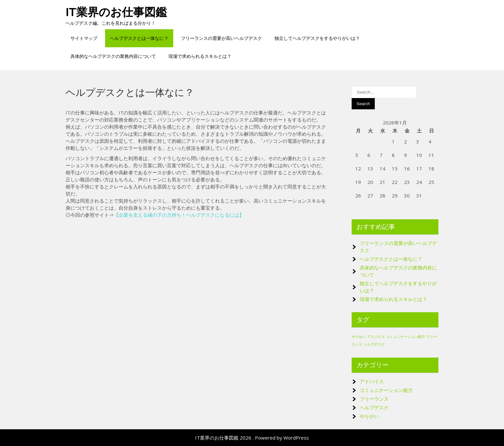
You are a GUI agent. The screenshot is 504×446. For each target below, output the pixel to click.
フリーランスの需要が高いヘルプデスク (221, 38)
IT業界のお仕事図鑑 (116, 12)
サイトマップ (84, 38)
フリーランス (374, 399)
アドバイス (372, 381)
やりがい (369, 416)
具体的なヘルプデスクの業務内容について (113, 56)
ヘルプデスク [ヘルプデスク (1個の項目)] (374, 344)
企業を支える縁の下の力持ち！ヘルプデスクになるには (179, 215)
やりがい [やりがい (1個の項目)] (359, 337)
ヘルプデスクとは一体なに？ (139, 38)
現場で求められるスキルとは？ (200, 56)
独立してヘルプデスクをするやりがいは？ (317, 38)
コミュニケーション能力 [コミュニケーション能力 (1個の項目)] (405, 337)
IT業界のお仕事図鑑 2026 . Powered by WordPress (252, 438)
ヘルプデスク (374, 407)
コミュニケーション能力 (386, 390)
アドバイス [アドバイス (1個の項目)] (376, 337)
